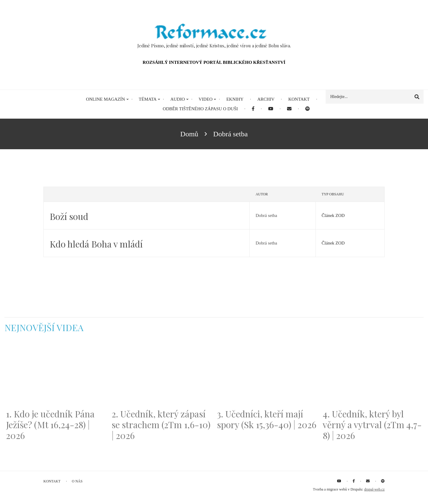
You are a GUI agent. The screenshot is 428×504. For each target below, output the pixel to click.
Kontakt (52, 481)
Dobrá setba (266, 215)
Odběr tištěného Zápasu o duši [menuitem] (200, 109)
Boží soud (69, 216)
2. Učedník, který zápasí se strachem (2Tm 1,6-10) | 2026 (161, 425)
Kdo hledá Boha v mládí (96, 244)
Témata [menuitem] (148, 99)
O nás (77, 481)
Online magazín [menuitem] (105, 99)
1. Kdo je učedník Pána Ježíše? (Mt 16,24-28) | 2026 (50, 425)
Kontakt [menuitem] (299, 99)
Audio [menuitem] (177, 99)
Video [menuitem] (206, 99)
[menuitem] (253, 109)
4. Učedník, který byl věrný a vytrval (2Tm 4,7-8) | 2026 (372, 425)
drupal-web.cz (374, 489)
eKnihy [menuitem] (235, 99)
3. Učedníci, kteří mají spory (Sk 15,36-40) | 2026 (267, 419)
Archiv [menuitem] (266, 99)
